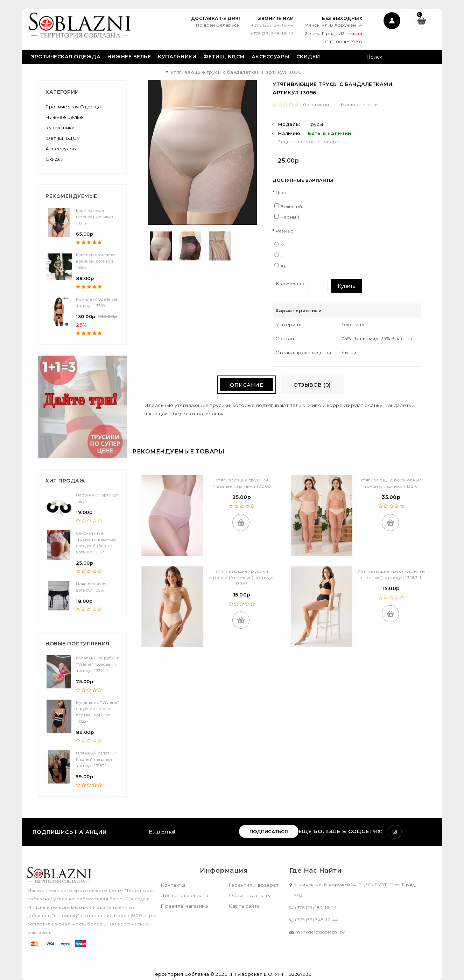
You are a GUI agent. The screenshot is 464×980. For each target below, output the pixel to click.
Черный (290, 217)
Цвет (281, 192)
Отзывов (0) (313, 385)
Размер (285, 231)
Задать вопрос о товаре (309, 142)
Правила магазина (184, 906)
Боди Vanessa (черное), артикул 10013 (95, 217)
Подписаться (269, 831)
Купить (346, 286)
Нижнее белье (129, 57)
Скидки (308, 57)
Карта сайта (244, 906)
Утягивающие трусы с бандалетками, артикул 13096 (236, 72)
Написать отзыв (361, 105)
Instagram (395, 832)
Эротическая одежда (66, 57)
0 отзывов (317, 105)
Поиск (429, 58)
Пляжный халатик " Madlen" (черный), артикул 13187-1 (97, 759)
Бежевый (291, 206)
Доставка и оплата (185, 895)
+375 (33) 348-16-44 (271, 33)
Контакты (173, 885)
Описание (245, 385)
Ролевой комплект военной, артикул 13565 (96, 261)
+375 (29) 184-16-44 (272, 25)
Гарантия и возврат (254, 885)
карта (355, 33)
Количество (290, 283)
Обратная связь (249, 895)
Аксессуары (270, 57)
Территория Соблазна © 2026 (190, 974)
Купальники (177, 57)
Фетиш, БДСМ (224, 57)
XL (283, 266)
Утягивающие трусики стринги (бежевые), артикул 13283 (242, 577)
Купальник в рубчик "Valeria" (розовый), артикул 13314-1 (97, 664)
